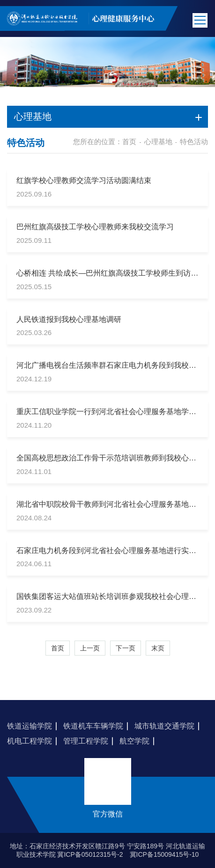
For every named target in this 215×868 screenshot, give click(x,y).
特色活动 (194, 142)
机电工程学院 (30, 741)
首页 (129, 142)
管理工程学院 (86, 741)
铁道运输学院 (30, 726)
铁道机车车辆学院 (93, 726)
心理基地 (158, 142)
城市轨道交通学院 (164, 726)
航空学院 (134, 741)
